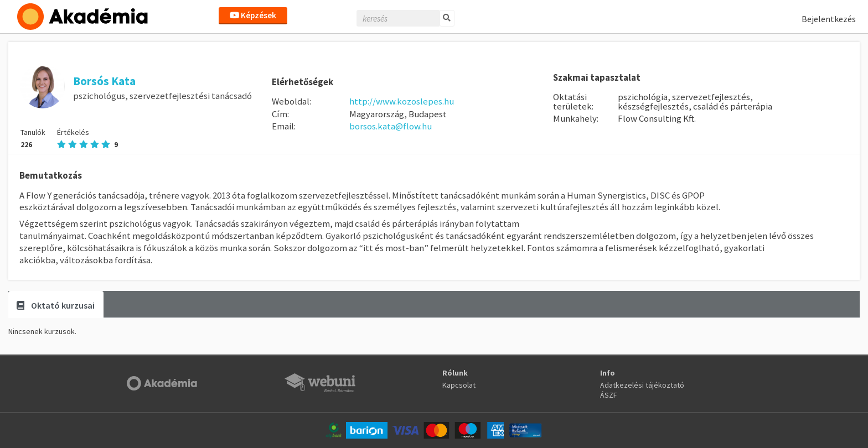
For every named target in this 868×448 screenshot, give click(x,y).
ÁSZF (609, 395)
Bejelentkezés (829, 19)
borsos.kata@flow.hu (391, 126)
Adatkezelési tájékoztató (642, 385)
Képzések (253, 15)
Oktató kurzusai (56, 305)
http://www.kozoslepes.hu (402, 101)
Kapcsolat (459, 385)
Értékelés (87, 138)
